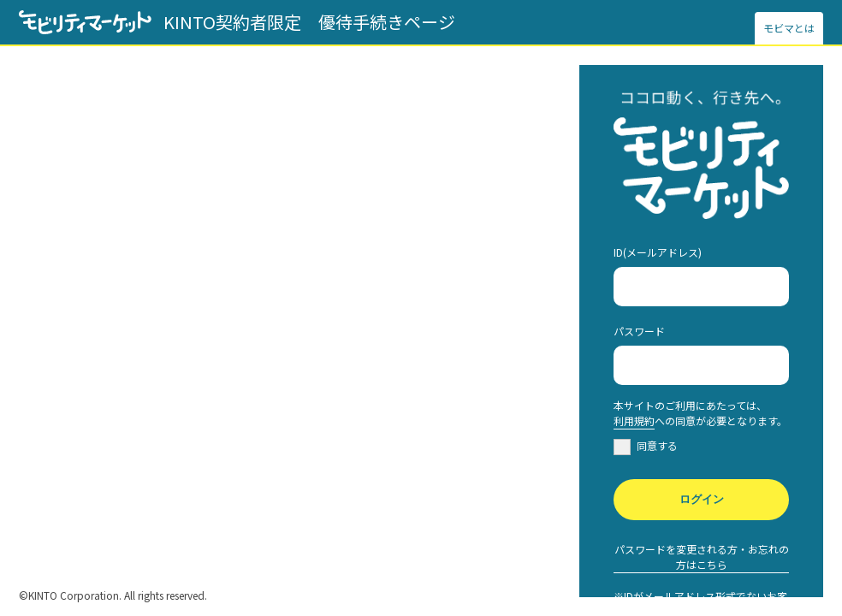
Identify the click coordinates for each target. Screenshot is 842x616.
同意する (657, 445)
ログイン (702, 499)
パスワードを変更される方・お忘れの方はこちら (702, 557)
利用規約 (634, 421)
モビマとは (789, 28)
